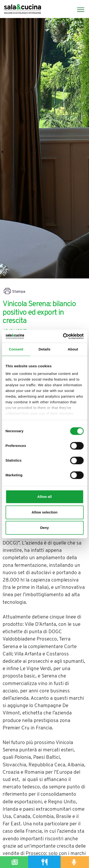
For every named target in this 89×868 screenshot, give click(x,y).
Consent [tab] (16, 349)
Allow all (44, 497)
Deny (44, 528)
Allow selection (44, 512)
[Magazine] (15, 862)
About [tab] (73, 349)
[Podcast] (74, 862)
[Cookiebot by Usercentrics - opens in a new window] (63, 336)
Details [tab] (45, 349)
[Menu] (78, 10)
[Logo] (23, 10)
